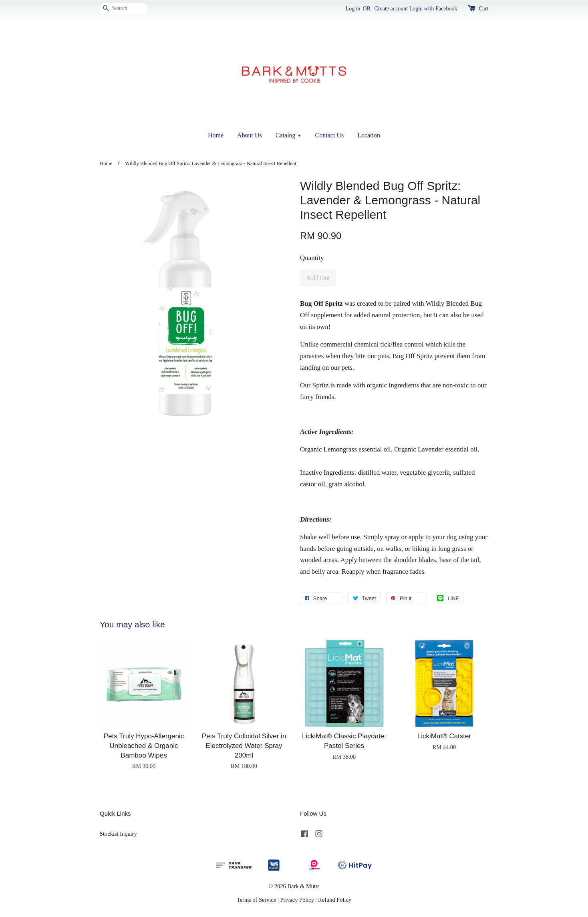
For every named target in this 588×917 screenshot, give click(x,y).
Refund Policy (335, 900)
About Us (250, 135)
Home (216, 135)
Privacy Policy (297, 900)
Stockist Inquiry (118, 834)
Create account (391, 9)
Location (369, 135)
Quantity (312, 258)
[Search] (124, 9)
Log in (353, 9)
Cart (483, 9)
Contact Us (330, 135)
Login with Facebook (433, 9)
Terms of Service (256, 900)
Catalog (289, 135)
